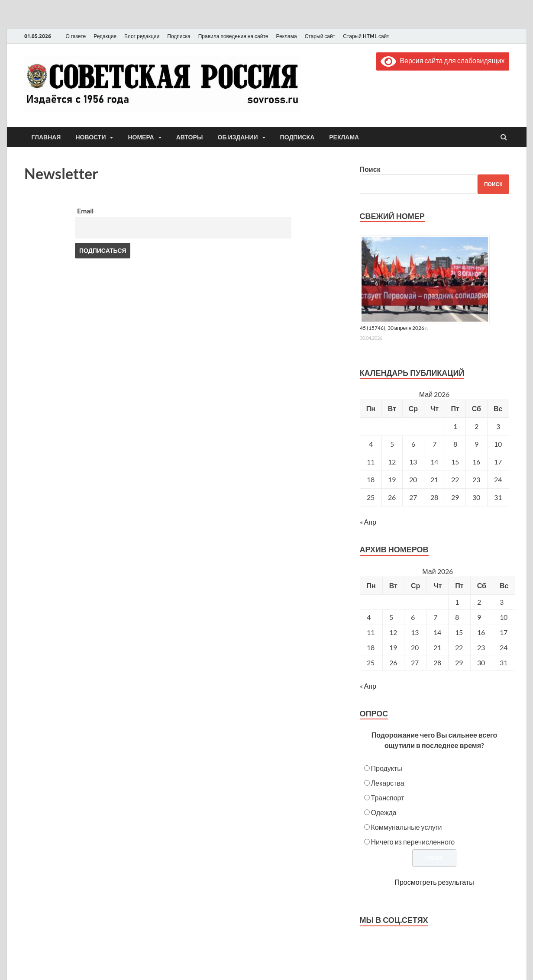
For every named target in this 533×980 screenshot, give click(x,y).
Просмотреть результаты (434, 882)
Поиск (370, 169)
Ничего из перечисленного (413, 842)
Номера (141, 137)
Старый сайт (320, 36)
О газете (76, 36)
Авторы (190, 137)
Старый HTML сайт (366, 36)
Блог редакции (142, 36)
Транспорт (388, 798)
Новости (90, 137)
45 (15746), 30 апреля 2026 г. (394, 328)
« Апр (368, 522)
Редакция (105, 36)
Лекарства (388, 783)
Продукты (387, 768)
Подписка (179, 36)
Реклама (286, 36)
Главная (46, 137)
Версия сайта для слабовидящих (443, 60)
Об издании (238, 137)
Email (85, 211)
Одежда (384, 812)
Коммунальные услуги (407, 827)
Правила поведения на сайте (233, 36)
